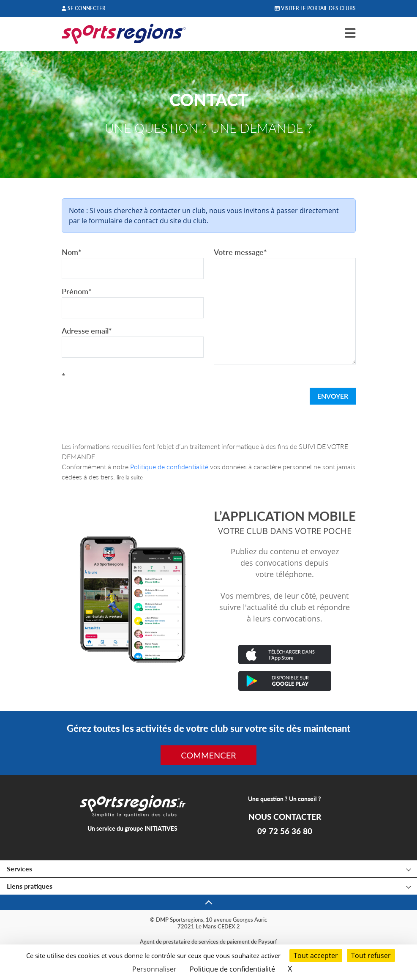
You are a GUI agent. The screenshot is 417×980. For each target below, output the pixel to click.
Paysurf (268, 942)
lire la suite (130, 477)
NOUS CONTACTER (285, 817)
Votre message (240, 252)
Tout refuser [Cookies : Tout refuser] (371, 955)
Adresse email (87, 331)
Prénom (77, 291)
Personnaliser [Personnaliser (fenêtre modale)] (154, 969)
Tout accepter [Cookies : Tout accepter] (316, 955)
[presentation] (126, 398)
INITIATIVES (161, 828)
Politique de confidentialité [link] (232, 969)
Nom (72, 252)
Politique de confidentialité (169, 467)
